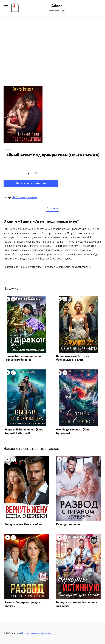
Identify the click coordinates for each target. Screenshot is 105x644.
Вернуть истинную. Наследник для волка (77, 604)
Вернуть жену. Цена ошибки (23, 524)
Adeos (57, 6)
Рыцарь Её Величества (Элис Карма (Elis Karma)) (24, 431)
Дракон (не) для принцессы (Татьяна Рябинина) (23, 358)
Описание (53, 208)
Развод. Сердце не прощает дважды (23, 604)
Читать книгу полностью (31, 183)
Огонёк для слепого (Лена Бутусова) (73, 431)
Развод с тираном (68, 524)
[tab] (53, 208)
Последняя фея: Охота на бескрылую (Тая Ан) (73, 358)
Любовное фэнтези (24, 197)
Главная (7, 149)
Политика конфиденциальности (39, 633)
